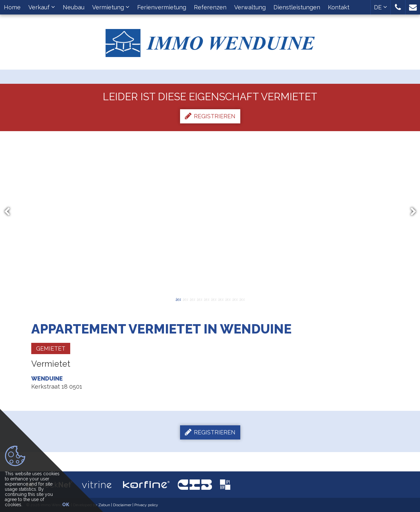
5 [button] (206, 299)
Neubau (74, 7)
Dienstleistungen (297, 7)
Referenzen (210, 7)
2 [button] (185, 299)
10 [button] (242, 299)
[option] (210, 212)
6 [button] (214, 299)
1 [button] (178, 299)
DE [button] (381, 7)
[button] (398, 7)
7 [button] (221, 299)
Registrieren (210, 116)
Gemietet (51, 348)
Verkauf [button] (42, 7)
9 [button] (235, 299)
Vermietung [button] (111, 7)
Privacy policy (146, 505)
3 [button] (192, 299)
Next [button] (410, 212)
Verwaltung (250, 7)
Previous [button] (10, 212)
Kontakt (339, 7)
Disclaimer (122, 505)
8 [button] (228, 299)
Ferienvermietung (162, 7)
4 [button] (199, 299)
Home (12, 7)
